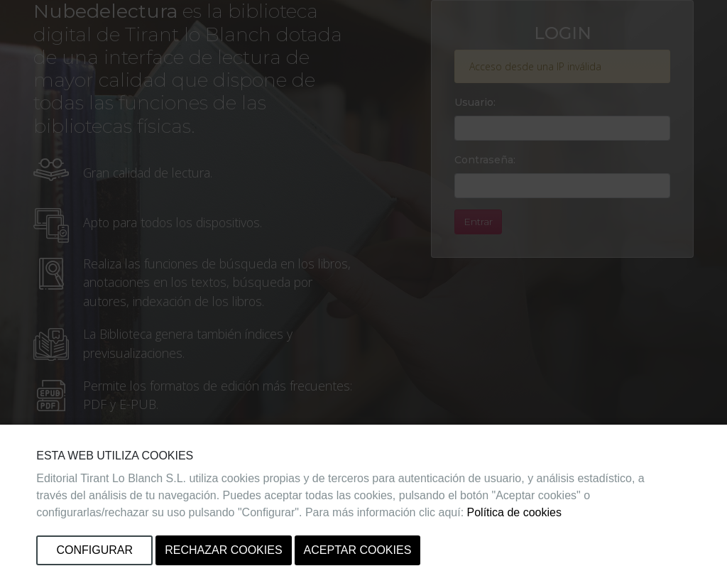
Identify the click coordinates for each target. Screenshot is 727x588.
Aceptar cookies (358, 550)
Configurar (94, 550)
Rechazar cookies (223, 550)
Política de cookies (514, 512)
